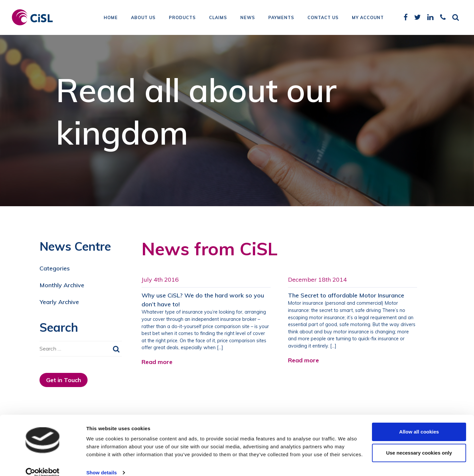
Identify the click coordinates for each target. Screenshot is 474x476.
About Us (143, 18)
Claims (218, 18)
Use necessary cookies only (419, 443)
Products (182, 18)
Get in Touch (64, 380)
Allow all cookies (419, 422)
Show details (102, 463)
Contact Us (323, 18)
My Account (368, 18)
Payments (281, 18)
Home (111, 18)
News (248, 18)
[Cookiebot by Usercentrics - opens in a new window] (43, 463)
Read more (157, 362)
